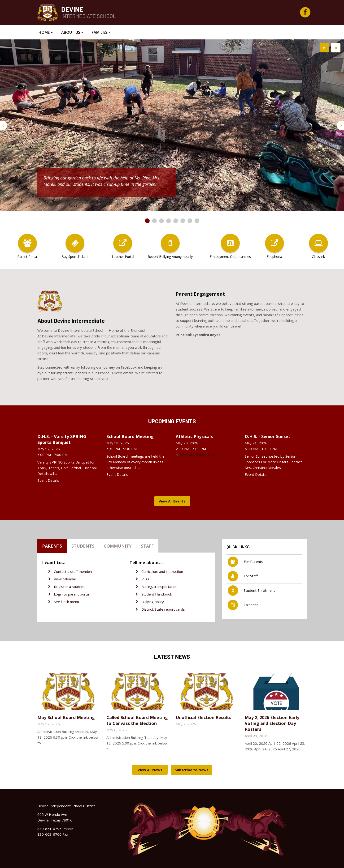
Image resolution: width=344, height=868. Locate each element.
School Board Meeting (130, 436)
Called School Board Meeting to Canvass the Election (137, 720)
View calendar (65, 579)
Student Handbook (157, 594)
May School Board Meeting (66, 717)
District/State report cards (163, 609)
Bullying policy (153, 602)
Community (118, 546)
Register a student (69, 587)
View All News (150, 770)
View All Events (172, 501)
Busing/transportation (159, 587)
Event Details (48, 480)
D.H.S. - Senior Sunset (268, 436)
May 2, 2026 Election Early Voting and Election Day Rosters (272, 723)
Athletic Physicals (194, 436)
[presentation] (4, 125)
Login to (61, 594)
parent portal (79, 594)
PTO (145, 579)
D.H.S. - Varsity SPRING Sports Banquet (62, 439)
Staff (147, 546)
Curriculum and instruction (162, 571)
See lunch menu (66, 602)
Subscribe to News (192, 770)
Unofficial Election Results (203, 717)
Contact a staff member (73, 571)
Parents (52, 546)
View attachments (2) (198, 454)
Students (83, 546)
